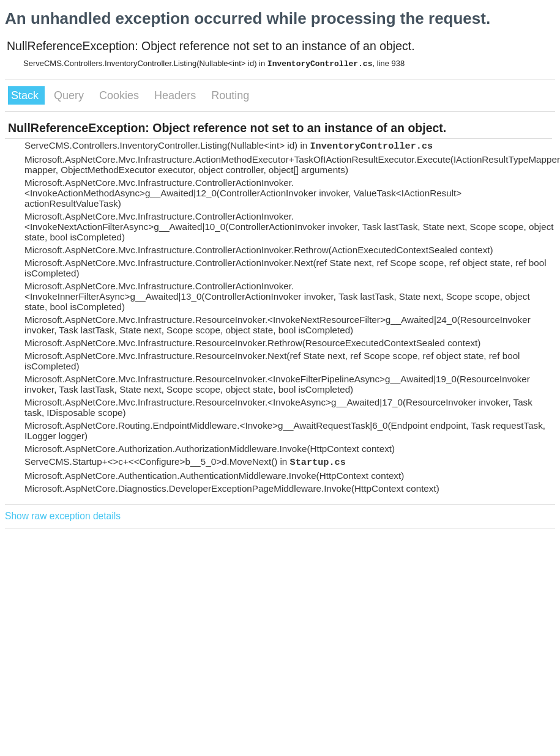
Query (70, 95)
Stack (26, 95)
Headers (177, 95)
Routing (230, 95)
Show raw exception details (63, 516)
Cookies (121, 95)
